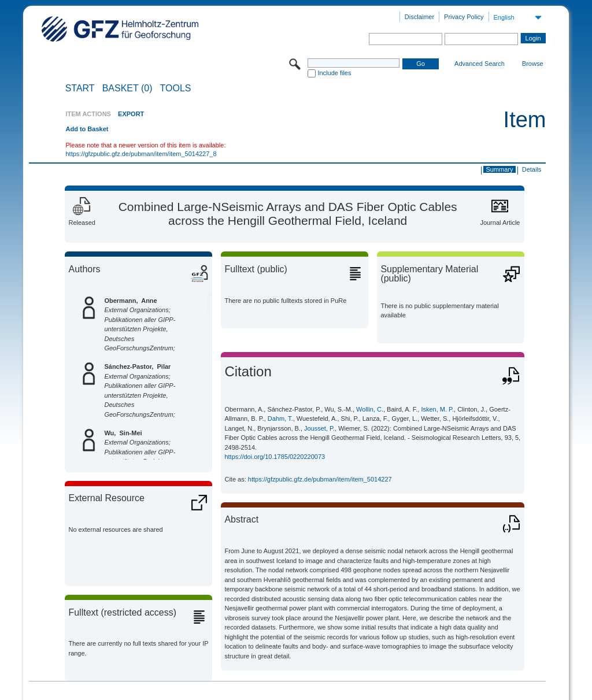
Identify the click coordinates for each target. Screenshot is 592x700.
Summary (499, 169)
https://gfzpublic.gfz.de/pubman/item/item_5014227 (320, 479)
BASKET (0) (127, 88)
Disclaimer (419, 17)
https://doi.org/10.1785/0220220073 (275, 457)
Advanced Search (480, 64)
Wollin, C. (370, 409)
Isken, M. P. (437, 409)
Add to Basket (87, 129)
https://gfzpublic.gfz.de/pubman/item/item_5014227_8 (141, 154)
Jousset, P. (319, 428)
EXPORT (131, 114)
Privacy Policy (464, 17)
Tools (176, 88)
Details (532, 169)
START (80, 88)
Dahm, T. (280, 418)
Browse (533, 64)
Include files (334, 73)
